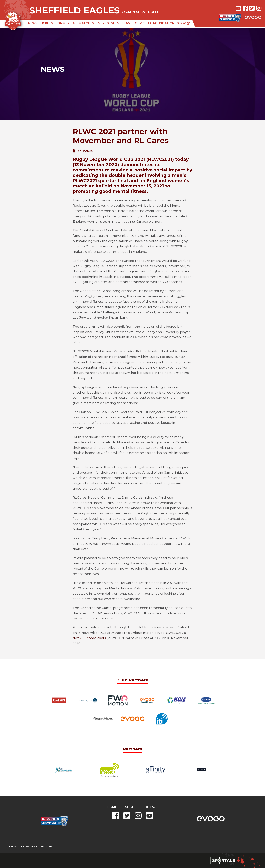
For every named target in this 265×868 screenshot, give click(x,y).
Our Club (143, 23)
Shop (183, 23)
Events (103, 23)
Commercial (66, 23)
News (33, 23)
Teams (127, 23)
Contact (150, 807)
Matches (86, 23)
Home (112, 807)
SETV (115, 23)
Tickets (46, 23)
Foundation (164, 23)
